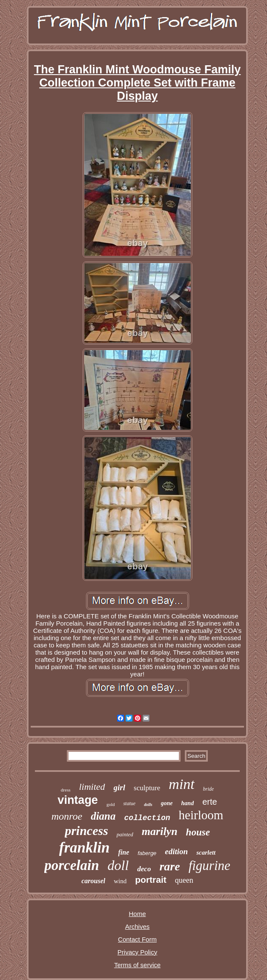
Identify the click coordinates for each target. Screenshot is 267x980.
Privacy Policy (137, 952)
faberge (147, 853)
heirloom (201, 815)
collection (147, 818)
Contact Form (137, 939)
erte (210, 802)
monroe (67, 816)
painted (125, 834)
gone (167, 803)
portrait (151, 880)
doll (118, 865)
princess (86, 831)
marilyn (160, 831)
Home (137, 914)
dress (66, 790)
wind (120, 881)
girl (119, 787)
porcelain (72, 865)
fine (123, 852)
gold (111, 804)
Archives (138, 926)
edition (176, 851)
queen (184, 880)
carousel (93, 881)
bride (208, 789)
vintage (78, 800)
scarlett (206, 852)
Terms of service (137, 965)
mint (181, 784)
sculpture (147, 788)
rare (169, 866)
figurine (210, 865)
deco (144, 869)
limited (92, 787)
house (198, 832)
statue (129, 803)
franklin (85, 848)
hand (188, 803)
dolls (148, 805)
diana (103, 816)
